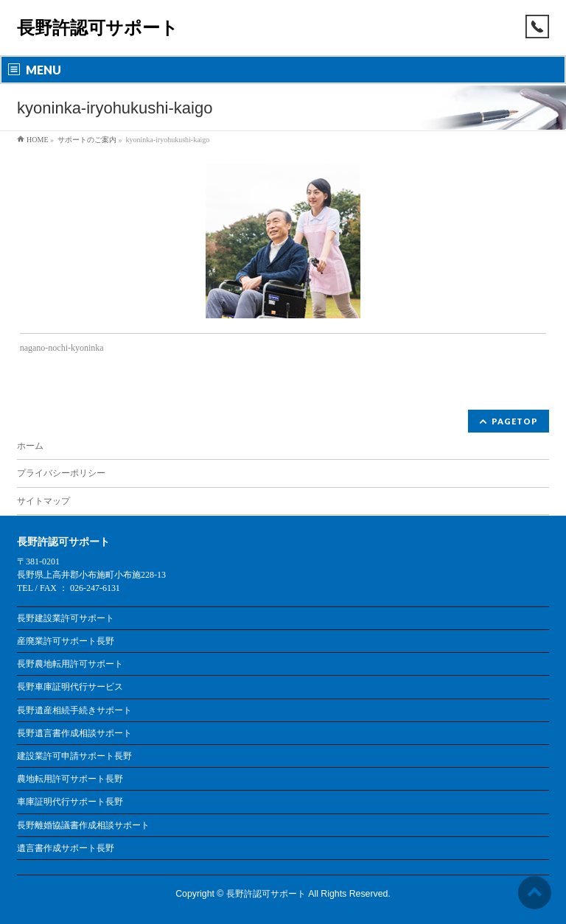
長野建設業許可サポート (66, 618)
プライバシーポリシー (61, 473)
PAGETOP (515, 421)
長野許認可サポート (98, 28)
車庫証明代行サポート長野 (70, 802)
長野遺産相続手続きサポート (74, 710)
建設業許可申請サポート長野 (74, 756)
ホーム (30, 446)
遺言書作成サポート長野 (66, 848)
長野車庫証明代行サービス (70, 687)
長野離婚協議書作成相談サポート (83, 825)
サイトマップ (43, 501)
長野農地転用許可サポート (70, 664)
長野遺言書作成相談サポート (74, 733)
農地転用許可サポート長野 (70, 779)
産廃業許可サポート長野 (66, 641)
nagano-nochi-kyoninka (62, 348)
